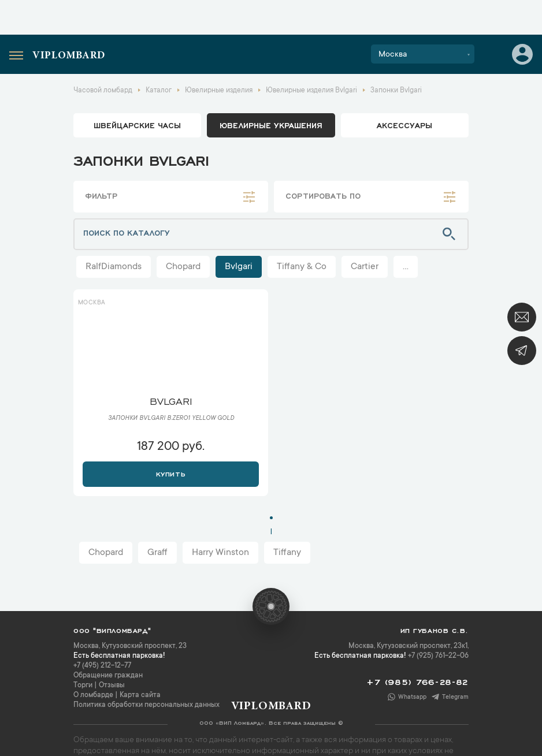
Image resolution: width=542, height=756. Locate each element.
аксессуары (404, 125)
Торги (83, 686)
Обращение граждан (108, 676)
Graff (157, 553)
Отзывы (112, 686)
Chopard (183, 267)
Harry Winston (220, 553)
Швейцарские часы (137, 125)
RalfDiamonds (114, 267)
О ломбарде (93, 695)
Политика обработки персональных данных (146, 705)
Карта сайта (140, 695)
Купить (171, 473)
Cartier (365, 267)
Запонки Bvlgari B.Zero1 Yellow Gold (171, 419)
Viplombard (69, 56)
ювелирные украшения (271, 125)
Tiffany (287, 553)
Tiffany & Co (302, 267)
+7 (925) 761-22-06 (438, 656)
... (406, 267)
